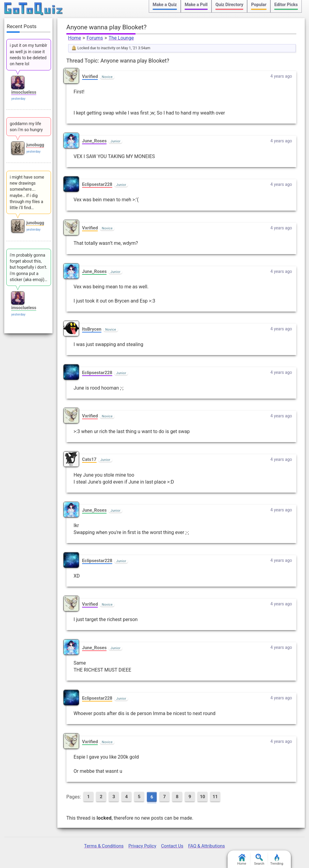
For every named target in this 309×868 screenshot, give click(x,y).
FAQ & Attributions (206, 846)
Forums (95, 38)
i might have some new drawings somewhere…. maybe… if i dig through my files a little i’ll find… (27, 192)
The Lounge (121, 38)
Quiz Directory (229, 5)
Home (75, 38)
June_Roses (94, 141)
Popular (259, 5)
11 (215, 797)
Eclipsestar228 (97, 184)
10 (203, 797)
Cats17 (89, 459)
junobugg (35, 145)
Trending (277, 860)
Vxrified (90, 76)
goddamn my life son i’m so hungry (26, 127)
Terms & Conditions (104, 846)
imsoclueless (24, 92)
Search (259, 860)
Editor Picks (286, 5)
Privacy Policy (142, 846)
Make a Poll (196, 5)
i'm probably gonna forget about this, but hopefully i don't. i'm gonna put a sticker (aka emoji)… (29, 267)
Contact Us (172, 846)
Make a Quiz (165, 5)
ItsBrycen (92, 329)
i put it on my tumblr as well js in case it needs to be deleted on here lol (28, 55)
